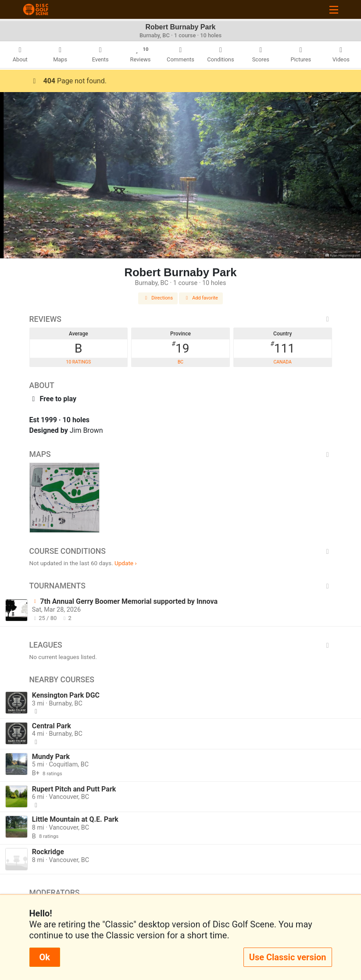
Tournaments (181, 586)
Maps (181, 454)
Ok (45, 957)
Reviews (181, 319)
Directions (158, 298)
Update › (126, 563)
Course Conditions (181, 551)
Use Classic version (288, 957)
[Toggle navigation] (334, 9)
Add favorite (201, 298)
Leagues (181, 645)
